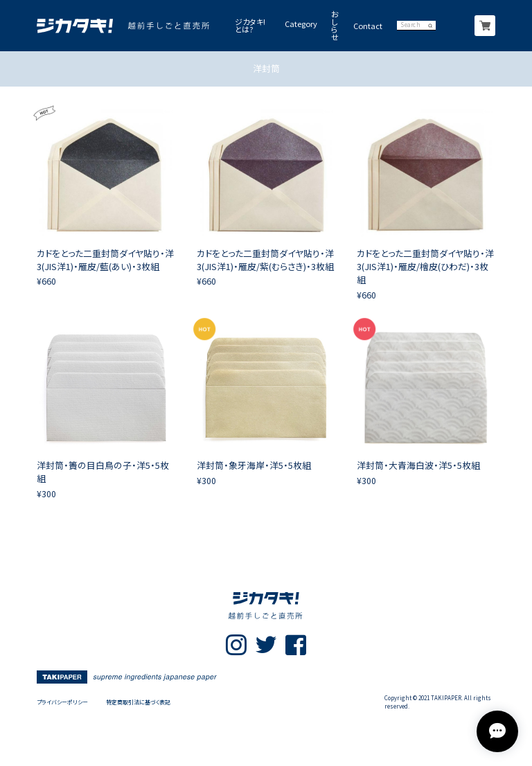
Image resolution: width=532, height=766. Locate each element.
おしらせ (335, 26)
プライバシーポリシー (62, 702)
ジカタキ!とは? (250, 26)
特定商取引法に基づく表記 (138, 702)
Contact (368, 26)
